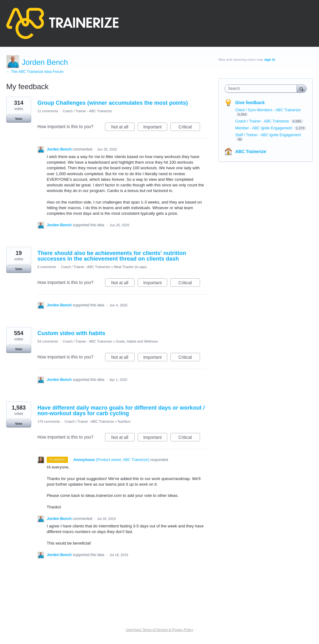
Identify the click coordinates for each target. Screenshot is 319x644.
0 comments (47, 267)
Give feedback (250, 103)
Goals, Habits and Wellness (137, 341)
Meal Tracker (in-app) (130, 267)
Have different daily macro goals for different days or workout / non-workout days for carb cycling (121, 411)
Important (155, 128)
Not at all (123, 128)
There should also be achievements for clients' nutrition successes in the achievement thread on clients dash (112, 256)
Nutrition (124, 421)
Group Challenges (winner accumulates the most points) (113, 103)
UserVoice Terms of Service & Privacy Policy (160, 630)
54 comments (48, 341)
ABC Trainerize (251, 151)
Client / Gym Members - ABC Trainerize (268, 110)
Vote (19, 119)
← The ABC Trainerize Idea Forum (35, 72)
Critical (189, 128)
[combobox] (262, 89)
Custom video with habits (71, 333)
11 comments (48, 111)
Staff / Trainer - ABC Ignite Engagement (268, 135)
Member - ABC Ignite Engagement (264, 128)
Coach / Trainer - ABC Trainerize (87, 111)
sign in (270, 60)
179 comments (49, 421)
